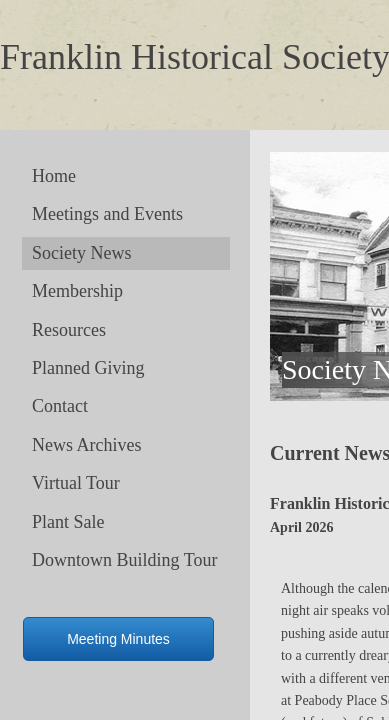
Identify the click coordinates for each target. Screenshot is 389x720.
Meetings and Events (107, 214)
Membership (77, 291)
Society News (81, 253)
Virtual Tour (76, 483)
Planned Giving (88, 368)
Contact (60, 406)
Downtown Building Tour (124, 560)
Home (54, 176)
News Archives (86, 445)
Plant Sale (68, 522)
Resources (69, 330)
